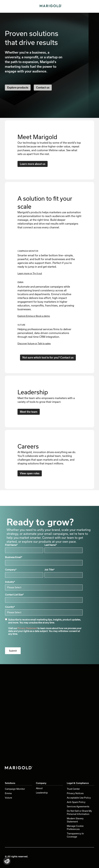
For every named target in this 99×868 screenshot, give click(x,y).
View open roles (30, 473)
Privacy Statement (27, 628)
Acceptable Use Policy (79, 798)
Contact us (43, 87)
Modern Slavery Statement (75, 820)
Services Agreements (78, 806)
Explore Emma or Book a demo (34, 316)
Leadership (42, 793)
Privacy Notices (75, 793)
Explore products (18, 87)
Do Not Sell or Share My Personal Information (79, 812)
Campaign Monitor (15, 789)
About (39, 788)
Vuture (8, 798)
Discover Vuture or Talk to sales (34, 343)
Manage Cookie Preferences (75, 828)
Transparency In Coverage (75, 835)
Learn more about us (33, 164)
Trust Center (73, 789)
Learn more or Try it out (30, 273)
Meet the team (29, 412)
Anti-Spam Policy (76, 802)
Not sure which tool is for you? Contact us (48, 357)
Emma (8, 793)
